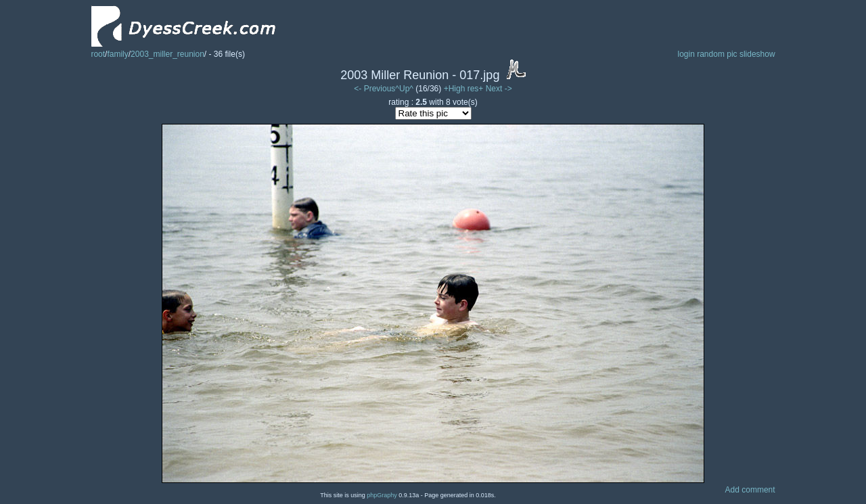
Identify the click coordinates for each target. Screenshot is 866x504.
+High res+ (465, 89)
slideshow (757, 54)
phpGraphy (382, 495)
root (98, 54)
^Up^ (404, 89)
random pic (717, 54)
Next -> (499, 89)
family (117, 54)
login (686, 54)
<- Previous (374, 89)
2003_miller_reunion (167, 54)
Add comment (750, 490)
